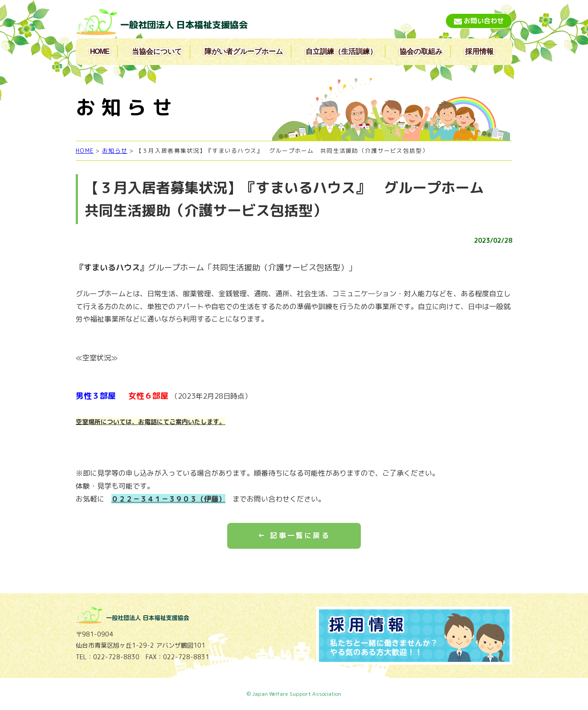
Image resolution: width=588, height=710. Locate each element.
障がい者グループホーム (244, 51)
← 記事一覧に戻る (294, 535)
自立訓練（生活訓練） (341, 51)
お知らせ (115, 151)
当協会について (157, 51)
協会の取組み (421, 51)
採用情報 (479, 51)
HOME (100, 51)
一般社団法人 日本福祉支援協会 (184, 24)
